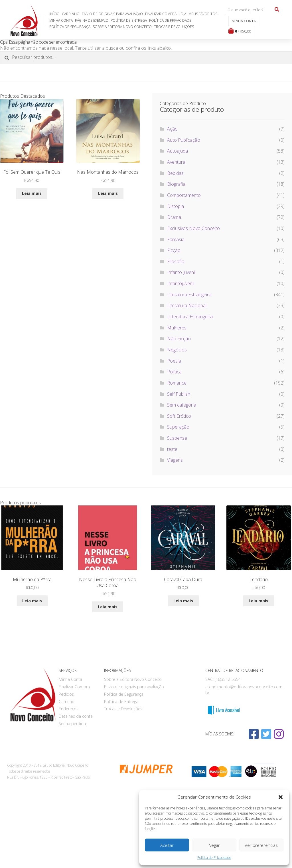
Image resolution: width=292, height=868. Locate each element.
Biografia (176, 184)
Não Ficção (179, 339)
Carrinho (71, 14)
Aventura (176, 162)
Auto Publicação (184, 140)
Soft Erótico (179, 416)
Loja (182, 14)
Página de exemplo (92, 20)
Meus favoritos (203, 14)
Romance (177, 383)
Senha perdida (72, 724)
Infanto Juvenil (181, 272)
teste (172, 449)
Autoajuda (178, 151)
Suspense (177, 438)
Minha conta (244, 21)
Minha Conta (61, 20)
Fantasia (176, 239)
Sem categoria (182, 405)
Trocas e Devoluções (174, 27)
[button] (281, 797)
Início (54, 14)
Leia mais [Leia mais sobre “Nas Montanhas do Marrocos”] (108, 193)
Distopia (176, 206)
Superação (178, 427)
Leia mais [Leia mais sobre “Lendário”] (258, 601)
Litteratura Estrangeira (190, 317)
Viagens (175, 460)
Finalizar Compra (161, 14)
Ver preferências (261, 845)
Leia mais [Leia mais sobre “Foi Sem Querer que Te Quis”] (32, 193)
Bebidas (175, 173)
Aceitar (167, 845)
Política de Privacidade (214, 858)
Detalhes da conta (76, 716)
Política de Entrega (129, 20)
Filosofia (176, 261)
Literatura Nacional (187, 305)
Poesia (174, 361)
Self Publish (179, 394)
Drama (174, 217)
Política (174, 372)
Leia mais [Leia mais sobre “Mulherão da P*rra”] (32, 601)
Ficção (174, 250)
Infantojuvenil (181, 283)
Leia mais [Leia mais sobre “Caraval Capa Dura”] (183, 601)
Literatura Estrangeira (189, 295)
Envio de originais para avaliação (112, 14)
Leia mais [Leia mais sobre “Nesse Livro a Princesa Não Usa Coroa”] (108, 607)
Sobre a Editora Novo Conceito (122, 27)
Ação (172, 129)
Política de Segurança (70, 27)
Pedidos (66, 694)
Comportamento (184, 195)
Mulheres (177, 328)
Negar (214, 845)
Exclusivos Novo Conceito (193, 228)
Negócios (177, 350)
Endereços (69, 709)
